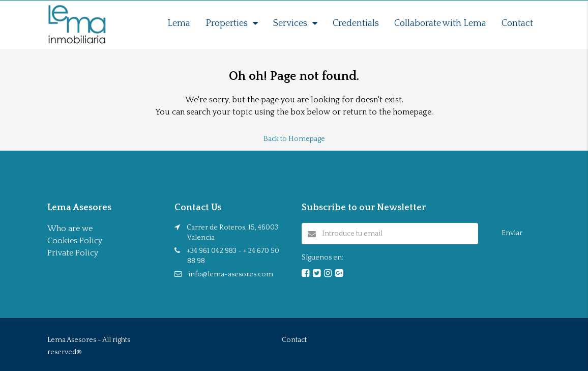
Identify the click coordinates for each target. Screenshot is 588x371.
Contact (517, 23)
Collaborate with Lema (440, 23)
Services (290, 23)
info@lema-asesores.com (231, 274)
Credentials (356, 23)
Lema (179, 23)
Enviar (512, 233)
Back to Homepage (294, 139)
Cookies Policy (75, 241)
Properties (227, 23)
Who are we (70, 229)
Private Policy (73, 253)
